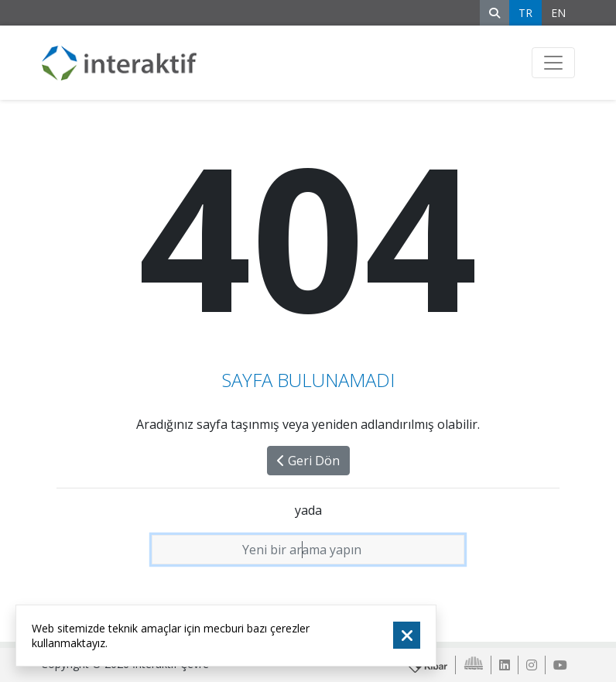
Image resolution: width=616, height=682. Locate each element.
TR (525, 13)
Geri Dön (308, 461)
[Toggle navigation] (553, 63)
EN (558, 13)
